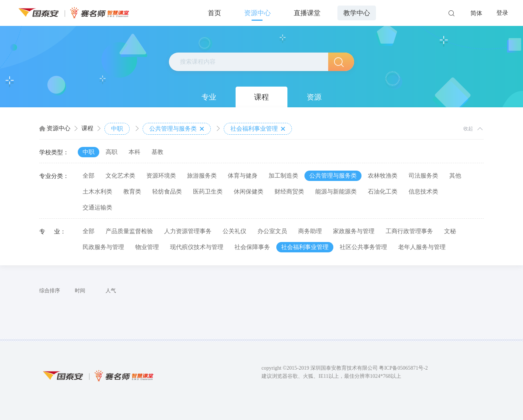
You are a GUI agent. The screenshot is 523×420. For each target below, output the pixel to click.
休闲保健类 (249, 191)
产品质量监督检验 (129, 231)
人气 (111, 291)
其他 (455, 176)
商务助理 (310, 231)
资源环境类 (161, 176)
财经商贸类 (289, 191)
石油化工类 (383, 191)
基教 (157, 152)
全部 (89, 176)
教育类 (132, 191)
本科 (134, 152)
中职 (117, 129)
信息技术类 (423, 191)
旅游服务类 (202, 176)
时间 (80, 291)
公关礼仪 (234, 231)
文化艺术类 (120, 176)
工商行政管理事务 (409, 231)
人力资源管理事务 (188, 231)
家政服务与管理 (354, 231)
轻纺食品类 (167, 191)
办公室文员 (272, 231)
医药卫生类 (208, 191)
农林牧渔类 (383, 176)
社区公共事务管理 (363, 247)
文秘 (450, 231)
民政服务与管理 (103, 247)
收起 (468, 129)
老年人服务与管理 (422, 247)
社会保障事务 (252, 247)
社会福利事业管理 (258, 129)
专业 (209, 97)
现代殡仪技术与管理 (197, 247)
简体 (476, 13)
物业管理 (147, 247)
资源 (314, 97)
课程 (261, 97)
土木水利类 (97, 191)
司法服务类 (423, 176)
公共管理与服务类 (177, 129)
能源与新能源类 (336, 191)
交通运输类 (97, 207)
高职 (111, 152)
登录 (502, 13)
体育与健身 (243, 176)
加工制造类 (283, 176)
